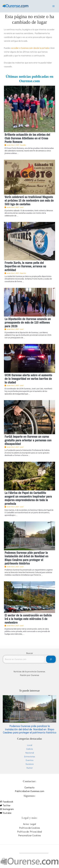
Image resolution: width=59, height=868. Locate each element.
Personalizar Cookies (30, 835)
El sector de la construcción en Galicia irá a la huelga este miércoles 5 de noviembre (28, 619)
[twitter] (30, 805)
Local (6, 720)
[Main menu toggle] (53, 6)
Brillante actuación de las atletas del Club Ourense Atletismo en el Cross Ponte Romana (27, 138)
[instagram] (30, 809)
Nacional (30, 753)
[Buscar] (51, 659)
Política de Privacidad (30, 832)
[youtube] (30, 813)
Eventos (30, 760)
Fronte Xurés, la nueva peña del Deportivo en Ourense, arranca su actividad (25, 266)
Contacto (30, 787)
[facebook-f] (30, 802)
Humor (30, 768)
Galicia (30, 749)
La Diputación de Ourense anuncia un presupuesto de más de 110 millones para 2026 (28, 323)
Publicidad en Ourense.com (30, 791)
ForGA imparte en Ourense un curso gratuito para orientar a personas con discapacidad (28, 440)
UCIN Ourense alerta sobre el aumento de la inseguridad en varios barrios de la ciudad (28, 379)
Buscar (30, 653)
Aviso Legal (30, 824)
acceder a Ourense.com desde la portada (30, 48)
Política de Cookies (30, 828)
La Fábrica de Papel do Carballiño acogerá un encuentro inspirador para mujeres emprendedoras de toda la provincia (28, 498)
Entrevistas (30, 756)
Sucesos (30, 764)
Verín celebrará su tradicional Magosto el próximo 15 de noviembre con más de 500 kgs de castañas (29, 201)
